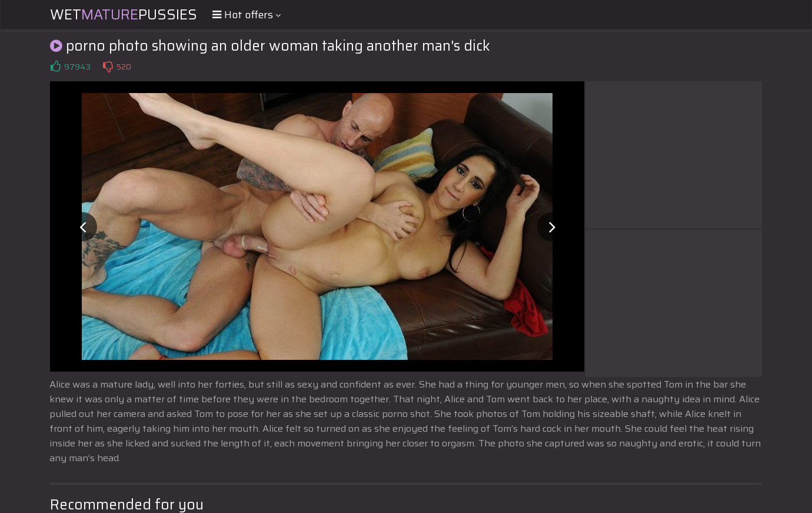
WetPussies (124, 15)
